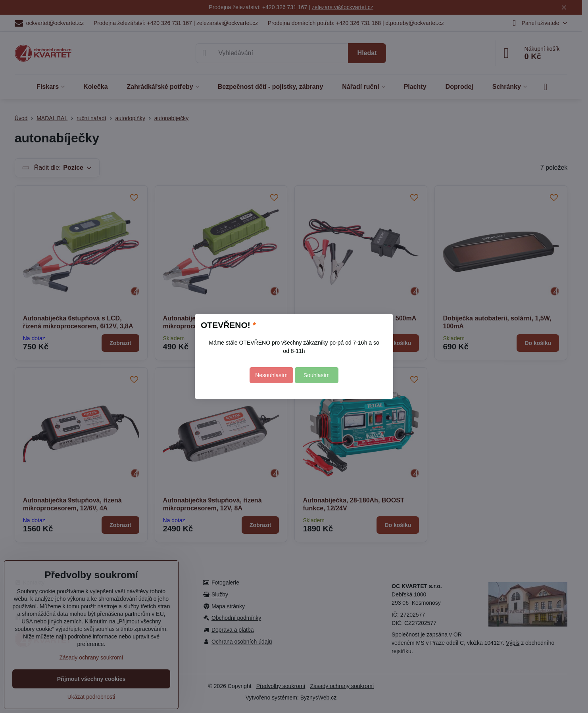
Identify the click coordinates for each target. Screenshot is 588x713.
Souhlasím (317, 375)
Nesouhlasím (271, 375)
